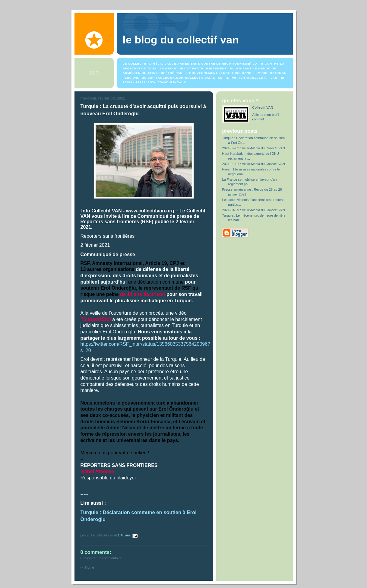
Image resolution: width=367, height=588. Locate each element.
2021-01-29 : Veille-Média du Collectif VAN (254, 210)
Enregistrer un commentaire (101, 558)
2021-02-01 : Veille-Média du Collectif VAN (254, 164)
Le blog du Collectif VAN (181, 40)
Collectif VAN (263, 107)
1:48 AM (124, 535)
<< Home (87, 567)
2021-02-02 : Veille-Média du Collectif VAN (254, 148)
